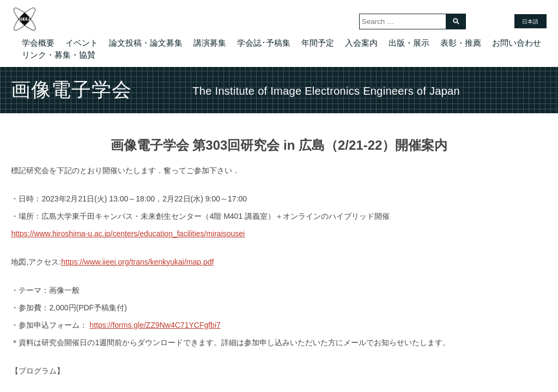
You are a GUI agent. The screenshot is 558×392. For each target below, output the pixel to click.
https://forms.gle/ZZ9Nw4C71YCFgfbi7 (155, 325)
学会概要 (38, 43)
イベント (82, 43)
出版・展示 (409, 43)
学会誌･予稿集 (264, 43)
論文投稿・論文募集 (146, 43)
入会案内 (361, 43)
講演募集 (210, 43)
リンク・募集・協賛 (59, 55)
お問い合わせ (517, 43)
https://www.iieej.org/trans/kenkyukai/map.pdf (137, 262)
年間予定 (318, 43)
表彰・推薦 (461, 43)
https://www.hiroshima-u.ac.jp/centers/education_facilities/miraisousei (128, 234)
